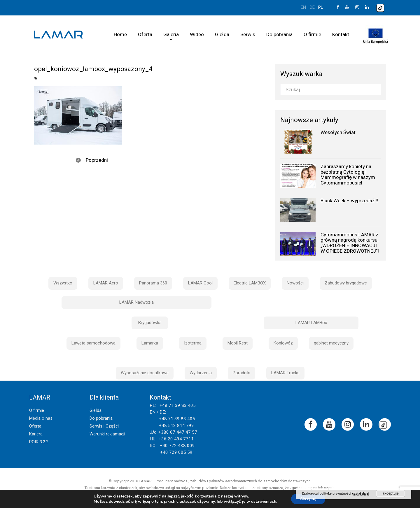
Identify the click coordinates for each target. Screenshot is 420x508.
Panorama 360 (153, 283)
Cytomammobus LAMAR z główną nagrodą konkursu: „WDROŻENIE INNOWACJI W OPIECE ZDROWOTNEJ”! (350, 243)
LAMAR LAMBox (311, 323)
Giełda (222, 34)
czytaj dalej (361, 493)
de (312, 7)
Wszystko (63, 283)
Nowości (295, 283)
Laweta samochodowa (93, 343)
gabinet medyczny (331, 343)
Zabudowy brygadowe (346, 283)
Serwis (248, 34)
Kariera (36, 434)
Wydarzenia (201, 373)
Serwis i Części (104, 426)
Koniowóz (283, 343)
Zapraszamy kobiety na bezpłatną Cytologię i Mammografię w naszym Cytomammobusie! (348, 175)
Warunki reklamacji (107, 434)
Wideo (197, 34)
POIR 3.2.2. (39, 442)
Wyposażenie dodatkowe (145, 373)
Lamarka (150, 343)
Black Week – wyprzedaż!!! (349, 201)
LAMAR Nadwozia (136, 302)
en (303, 7)
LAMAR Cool (200, 283)
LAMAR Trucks (285, 373)
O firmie (312, 34)
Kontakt (341, 34)
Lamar (58, 35)
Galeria (171, 34)
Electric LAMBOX (250, 283)
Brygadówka (150, 323)
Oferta (145, 34)
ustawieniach (264, 502)
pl (321, 7)
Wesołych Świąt (338, 132)
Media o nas (41, 418)
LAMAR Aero (106, 283)
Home (120, 34)
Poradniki (242, 373)
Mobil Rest (238, 343)
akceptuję (390, 493)
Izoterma (193, 343)
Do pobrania (279, 34)
